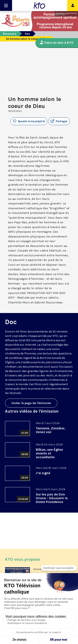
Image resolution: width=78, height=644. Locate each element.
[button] (59, 121)
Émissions (10, 34)
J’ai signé (43, 473)
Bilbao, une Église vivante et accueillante (49, 453)
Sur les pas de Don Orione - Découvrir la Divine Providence (52, 498)
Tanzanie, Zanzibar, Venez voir (51, 430)
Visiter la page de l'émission (31, 403)
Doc (27, 34)
